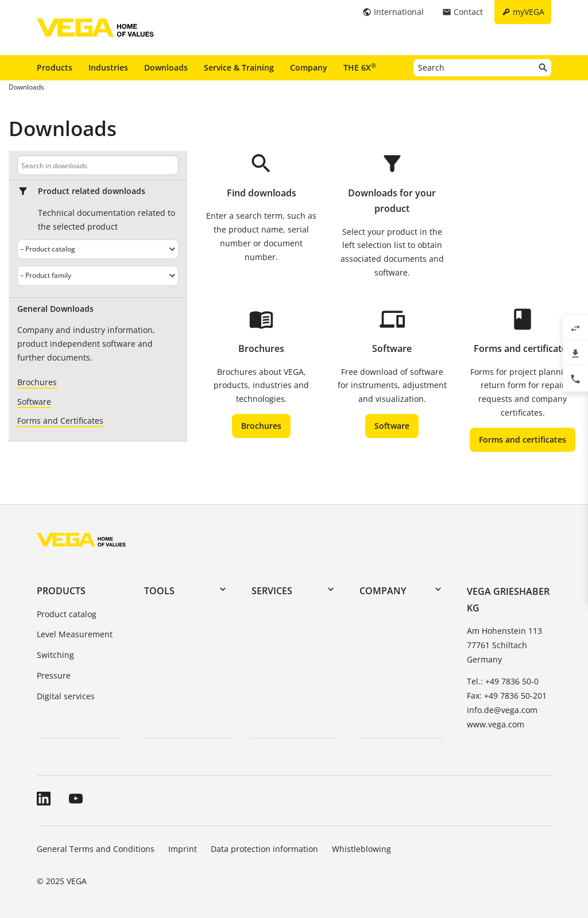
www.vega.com (496, 724)
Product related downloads (92, 191)
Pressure (54, 675)
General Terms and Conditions (96, 849)
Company (309, 67)
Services (272, 591)
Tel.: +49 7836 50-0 (503, 681)
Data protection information (264, 849)
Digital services (66, 696)
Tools (159, 591)
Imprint (183, 849)
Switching (55, 655)
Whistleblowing (361, 849)
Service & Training (239, 67)
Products (55, 67)
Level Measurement (75, 634)
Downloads (166, 67)
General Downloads (55, 309)
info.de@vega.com (502, 710)
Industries (108, 67)
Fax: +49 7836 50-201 (507, 696)
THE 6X (360, 67)
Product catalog (67, 614)
